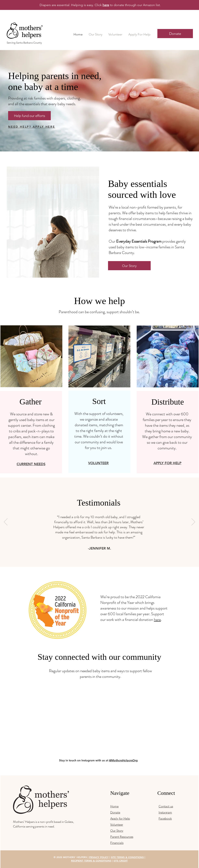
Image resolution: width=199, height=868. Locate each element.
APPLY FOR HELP (167, 463)
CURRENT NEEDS (31, 464)
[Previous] (6, 522)
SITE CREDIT (121, 860)
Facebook (165, 818)
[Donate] (175, 34)
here (157, 620)
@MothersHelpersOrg (123, 760)
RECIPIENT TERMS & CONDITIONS (91, 860)
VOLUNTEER (98, 463)
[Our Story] (129, 266)
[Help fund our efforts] (29, 116)
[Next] (193, 522)
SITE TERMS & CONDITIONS (127, 857)
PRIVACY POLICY (99, 857)
